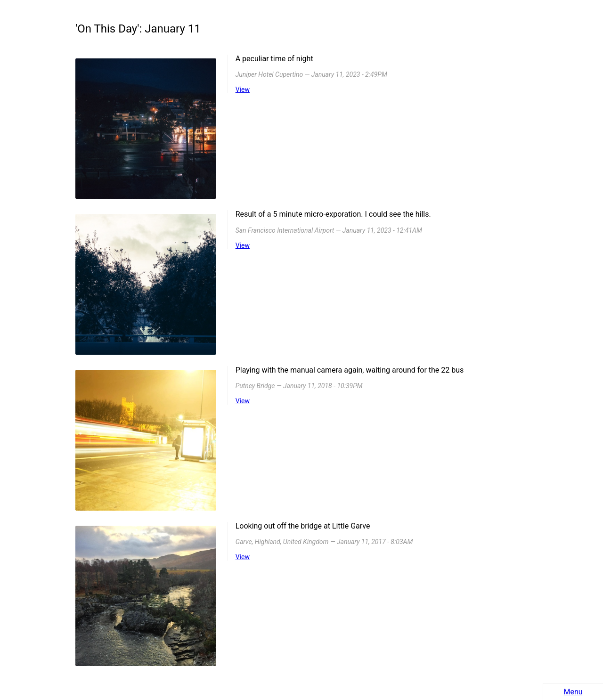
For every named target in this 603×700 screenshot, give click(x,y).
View (243, 90)
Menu (573, 692)
